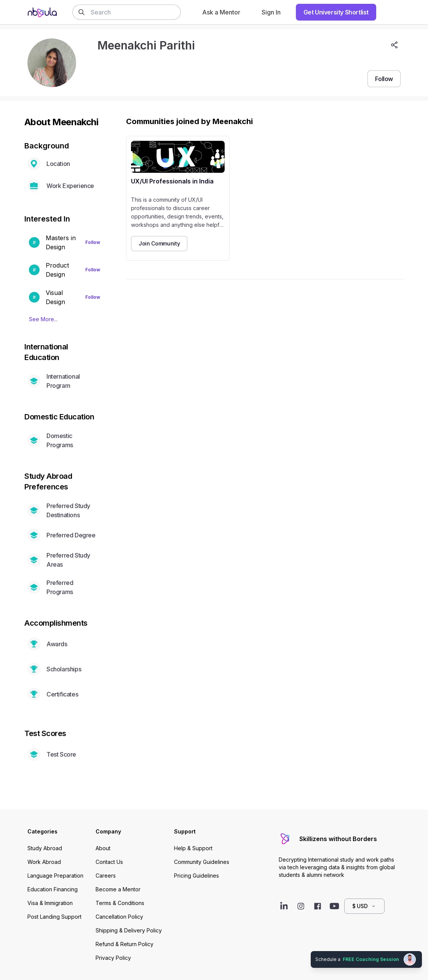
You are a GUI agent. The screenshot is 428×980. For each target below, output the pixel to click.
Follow (93, 242)
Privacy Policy (113, 958)
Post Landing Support (54, 917)
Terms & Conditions (120, 903)
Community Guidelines (202, 862)
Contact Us (109, 862)
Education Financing (53, 889)
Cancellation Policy (119, 917)
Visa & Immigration (50, 903)
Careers (106, 876)
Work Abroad (44, 862)
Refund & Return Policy (125, 944)
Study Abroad (45, 848)
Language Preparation (55, 876)
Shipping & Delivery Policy (129, 930)
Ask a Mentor (221, 12)
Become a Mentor (118, 889)
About (103, 848)
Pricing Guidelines (196, 876)
